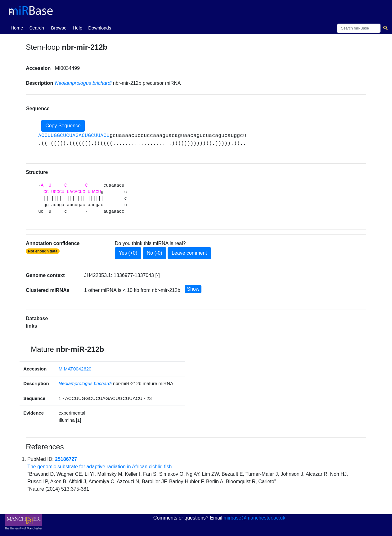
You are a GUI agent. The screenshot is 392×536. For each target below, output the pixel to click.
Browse (59, 28)
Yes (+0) (128, 253)
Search (37, 28)
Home (18, 27)
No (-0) (155, 253)
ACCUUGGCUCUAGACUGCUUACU (74, 136)
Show (193, 289)
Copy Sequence (63, 126)
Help (77, 28)
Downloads (100, 28)
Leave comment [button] (189, 253)
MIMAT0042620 (75, 369)
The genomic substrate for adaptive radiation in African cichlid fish (99, 467)
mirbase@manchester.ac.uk (255, 518)
